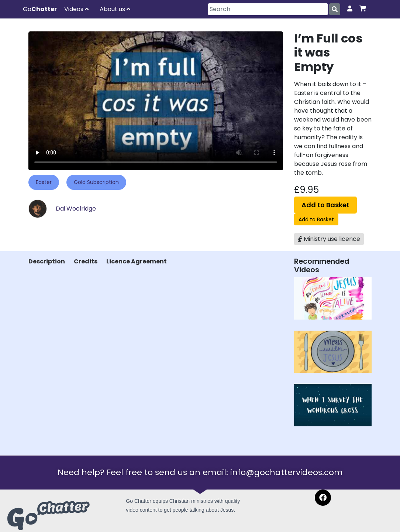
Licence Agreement (137, 261)
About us (115, 9)
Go (40, 9)
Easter (44, 182)
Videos (76, 9)
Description (47, 261)
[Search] (268, 9)
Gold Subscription (96, 182)
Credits (86, 261)
